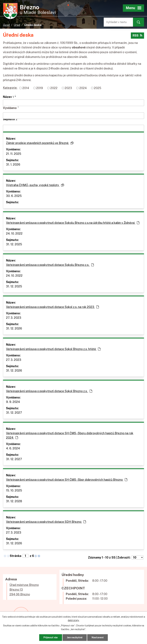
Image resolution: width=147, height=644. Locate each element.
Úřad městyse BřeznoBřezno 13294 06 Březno (24, 590)
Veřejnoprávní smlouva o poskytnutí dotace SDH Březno (46, 522)
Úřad (17, 25)
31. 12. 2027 (14, 413)
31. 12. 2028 (14, 501)
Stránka (16, 556)
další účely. (73, 620)
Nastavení (98, 637)
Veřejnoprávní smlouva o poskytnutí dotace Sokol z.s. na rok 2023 (52, 307)
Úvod (6, 25)
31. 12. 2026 (14, 328)
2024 (83, 88)
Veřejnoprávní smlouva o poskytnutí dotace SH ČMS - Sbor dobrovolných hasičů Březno (67, 480)
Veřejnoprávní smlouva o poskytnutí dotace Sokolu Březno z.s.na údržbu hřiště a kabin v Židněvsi (73, 223)
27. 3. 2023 (14, 318)
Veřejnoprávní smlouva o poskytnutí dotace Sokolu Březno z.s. (50, 265)
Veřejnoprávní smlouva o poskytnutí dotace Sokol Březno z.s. (49, 391)
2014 (26, 88)
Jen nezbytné (75, 637)
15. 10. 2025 (14, 490)
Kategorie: (10, 88)
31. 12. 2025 (14, 244)
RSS (137, 35)
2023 (68, 88)
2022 (54, 88)
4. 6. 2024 (13, 448)
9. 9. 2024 (13, 402)
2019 (40, 88)
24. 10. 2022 (14, 234)
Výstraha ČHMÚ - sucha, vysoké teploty (35, 185)
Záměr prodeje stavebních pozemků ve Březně (40, 143)
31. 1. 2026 (13, 165)
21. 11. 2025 (14, 154)
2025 (98, 88)
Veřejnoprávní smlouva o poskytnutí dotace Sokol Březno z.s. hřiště (53, 349)
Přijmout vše (51, 637)
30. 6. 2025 (14, 196)
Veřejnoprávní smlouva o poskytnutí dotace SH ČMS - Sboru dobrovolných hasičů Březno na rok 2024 (70, 435)
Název (8, 97)
